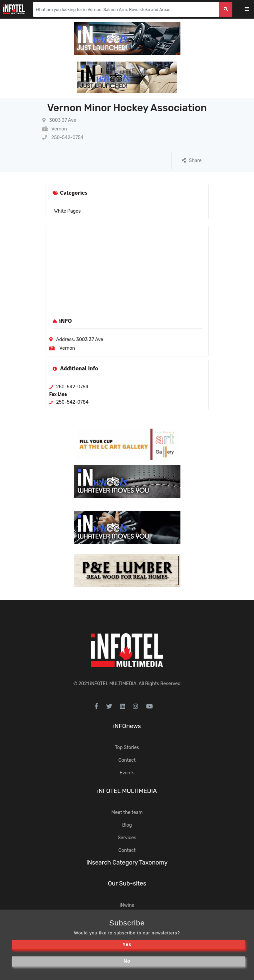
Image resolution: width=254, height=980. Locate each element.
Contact (127, 760)
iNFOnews (127, 726)
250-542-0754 (63, 138)
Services (127, 838)
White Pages (68, 211)
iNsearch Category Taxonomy (127, 863)
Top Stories (127, 748)
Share (192, 161)
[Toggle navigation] (251, 9)
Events (127, 773)
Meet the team (127, 812)
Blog (127, 825)
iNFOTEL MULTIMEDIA (113, 684)
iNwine (127, 905)
